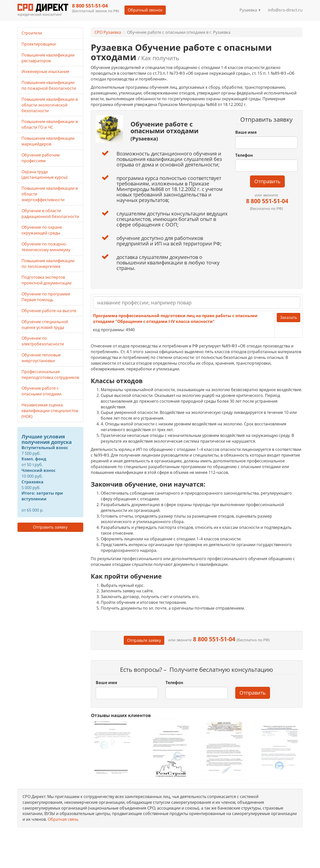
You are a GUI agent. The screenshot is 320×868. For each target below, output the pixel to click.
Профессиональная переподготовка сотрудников (50, 375)
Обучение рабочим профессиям (41, 158)
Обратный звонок (145, 10)
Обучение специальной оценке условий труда (45, 325)
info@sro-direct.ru (285, 10)
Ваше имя (246, 132)
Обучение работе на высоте (49, 311)
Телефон (244, 155)
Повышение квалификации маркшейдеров (48, 141)
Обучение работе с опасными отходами (41, 391)
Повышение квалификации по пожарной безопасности (49, 85)
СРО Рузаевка (108, 32)
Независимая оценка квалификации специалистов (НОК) (50, 411)
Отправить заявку (50, 527)
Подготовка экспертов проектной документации (46, 280)
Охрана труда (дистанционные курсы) (44, 175)
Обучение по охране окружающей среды (42, 230)
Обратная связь (63, 819)
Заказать (288, 317)
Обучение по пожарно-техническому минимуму (46, 247)
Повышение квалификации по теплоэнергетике (48, 264)
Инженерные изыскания (45, 71)
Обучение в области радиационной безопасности (50, 214)
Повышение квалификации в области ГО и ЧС (50, 124)
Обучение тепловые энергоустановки (41, 358)
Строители (32, 33)
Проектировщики (39, 44)
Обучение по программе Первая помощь (46, 297)
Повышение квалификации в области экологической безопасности (50, 105)
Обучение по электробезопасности (43, 341)
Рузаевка (250, 10)
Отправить (267, 181)
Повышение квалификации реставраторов (48, 58)
